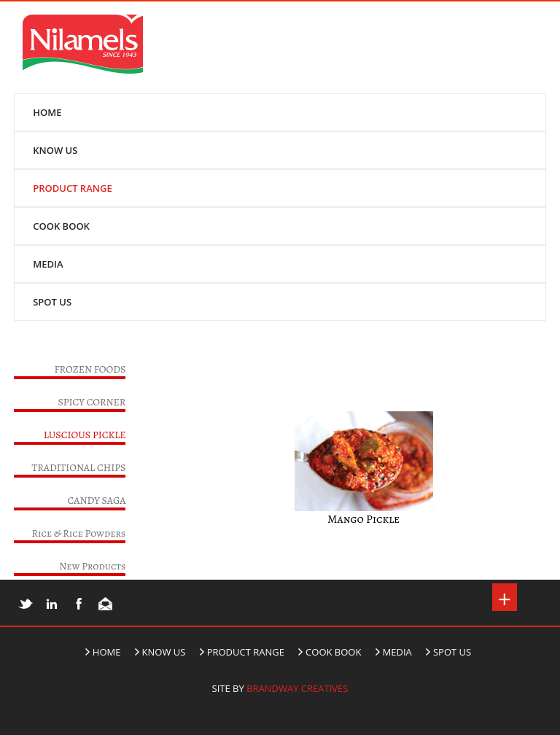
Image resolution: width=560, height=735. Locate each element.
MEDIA (48, 264)
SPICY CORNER (92, 402)
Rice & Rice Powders (79, 533)
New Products (92, 566)
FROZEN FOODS (90, 369)
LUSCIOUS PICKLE (85, 435)
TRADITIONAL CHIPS (79, 468)
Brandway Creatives (297, 688)
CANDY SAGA (97, 501)
